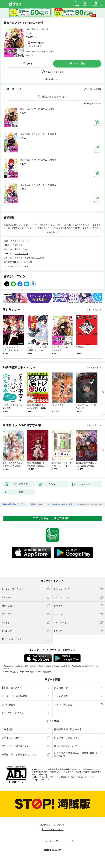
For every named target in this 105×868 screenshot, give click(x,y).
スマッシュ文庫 (21, 254)
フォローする (47, 29)
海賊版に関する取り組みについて (19, 755)
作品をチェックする (55, 72)
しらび (41, 29)
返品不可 (30, 55)
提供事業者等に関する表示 (68, 729)
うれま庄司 (31, 29)
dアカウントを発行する (52, 825)
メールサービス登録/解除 (15, 696)
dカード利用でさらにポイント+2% (39, 52)
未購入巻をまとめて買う (55, 97)
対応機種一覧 (61, 688)
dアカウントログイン (13, 713)
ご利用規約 (7, 729)
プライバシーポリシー (13, 738)
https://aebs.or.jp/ (42, 780)
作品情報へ (51, 79)
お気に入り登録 (94, 89)
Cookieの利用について (66, 746)
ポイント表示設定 (63, 705)
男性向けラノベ (21, 249)
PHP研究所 (18, 245)
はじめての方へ (12, 688)
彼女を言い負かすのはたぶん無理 (37, 109)
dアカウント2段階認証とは (16, 746)
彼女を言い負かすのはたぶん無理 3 (38, 160)
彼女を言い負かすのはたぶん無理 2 (38, 134)
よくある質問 (61, 696)
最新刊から (96, 103)
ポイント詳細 (34, 46)
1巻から (86, 103)
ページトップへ (52, 841)
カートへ (30, 64)
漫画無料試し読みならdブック (14, 504)
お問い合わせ (9, 705)
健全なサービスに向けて (67, 738)
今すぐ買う (80, 64)
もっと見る (94, 310)
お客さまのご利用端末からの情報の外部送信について (76, 754)
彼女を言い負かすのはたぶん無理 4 (38, 185)
